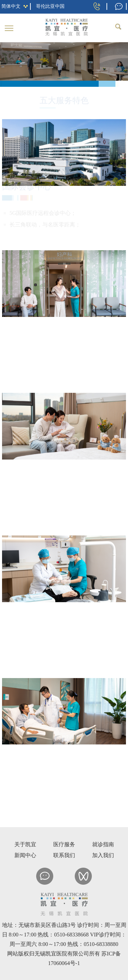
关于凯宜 (25, 844)
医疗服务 (64, 844)
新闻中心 (25, 855)
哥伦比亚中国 (50, 6)
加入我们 (103, 855)
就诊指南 (103, 844)
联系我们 (64, 855)
